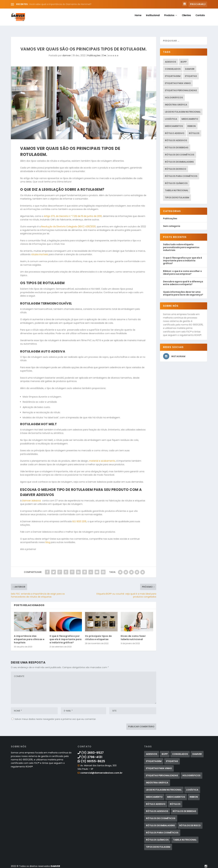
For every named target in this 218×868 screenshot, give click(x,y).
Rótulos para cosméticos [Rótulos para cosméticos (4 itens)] (181, 174)
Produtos (169, 19)
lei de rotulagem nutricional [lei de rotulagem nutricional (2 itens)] (183, 110)
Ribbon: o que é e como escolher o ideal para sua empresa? (182, 271)
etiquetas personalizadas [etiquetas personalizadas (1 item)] (181, 89)
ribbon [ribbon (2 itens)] (192, 124)
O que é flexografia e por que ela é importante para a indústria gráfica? (66, 638)
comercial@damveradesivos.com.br (101, 771)
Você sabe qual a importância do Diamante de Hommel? (60, 4)
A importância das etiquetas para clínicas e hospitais (29, 638)
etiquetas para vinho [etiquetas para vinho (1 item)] (178, 82)
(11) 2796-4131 (90, 755)
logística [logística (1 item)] (171, 117)
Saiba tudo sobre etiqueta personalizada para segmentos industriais (181, 245)
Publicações (94, 54)
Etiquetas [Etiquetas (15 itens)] (191, 74)
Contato (200, 19)
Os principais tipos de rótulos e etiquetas (98, 636)
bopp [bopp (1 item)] (184, 60)
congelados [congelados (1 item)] (173, 67)
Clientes (186, 19)
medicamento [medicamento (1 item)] (190, 117)
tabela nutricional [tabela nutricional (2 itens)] (177, 189)
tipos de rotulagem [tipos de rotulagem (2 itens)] (177, 196)
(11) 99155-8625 (91, 760)
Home (138, 19)
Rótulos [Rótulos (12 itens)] (194, 132)
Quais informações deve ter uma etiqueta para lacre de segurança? (183, 292)
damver (67, 54)
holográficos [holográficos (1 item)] (174, 96)
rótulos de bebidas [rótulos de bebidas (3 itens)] (177, 146)
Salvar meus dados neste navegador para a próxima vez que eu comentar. (55, 717)
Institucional (153, 19)
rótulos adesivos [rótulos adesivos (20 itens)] (176, 139)
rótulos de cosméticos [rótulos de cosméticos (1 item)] (180, 153)
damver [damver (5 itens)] (190, 67)
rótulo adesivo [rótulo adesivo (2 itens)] (175, 132)
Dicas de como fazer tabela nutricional (133, 636)
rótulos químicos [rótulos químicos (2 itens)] (176, 182)
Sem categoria (172, 224)
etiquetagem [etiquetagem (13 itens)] (173, 74)
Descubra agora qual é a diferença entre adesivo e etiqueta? (183, 281)
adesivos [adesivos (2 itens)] (171, 60)
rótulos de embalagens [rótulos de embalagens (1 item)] (179, 160)
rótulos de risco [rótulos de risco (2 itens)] (176, 167)
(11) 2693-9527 (91, 751)
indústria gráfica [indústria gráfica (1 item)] (176, 103)
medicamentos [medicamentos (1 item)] (174, 124)
